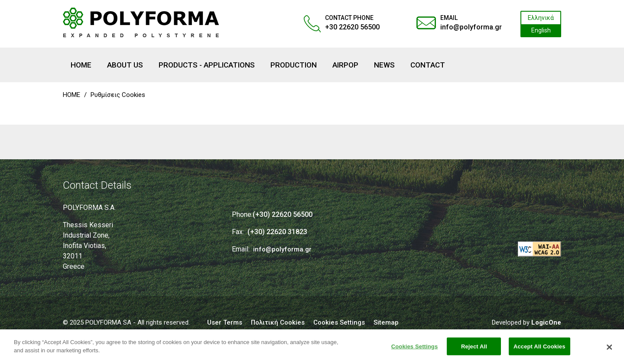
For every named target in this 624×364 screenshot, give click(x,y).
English (541, 30)
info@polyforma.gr (471, 27)
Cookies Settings (415, 350)
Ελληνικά (541, 18)
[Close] (610, 351)
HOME (71, 95)
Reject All (474, 350)
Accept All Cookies (539, 350)
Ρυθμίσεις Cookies (118, 95)
